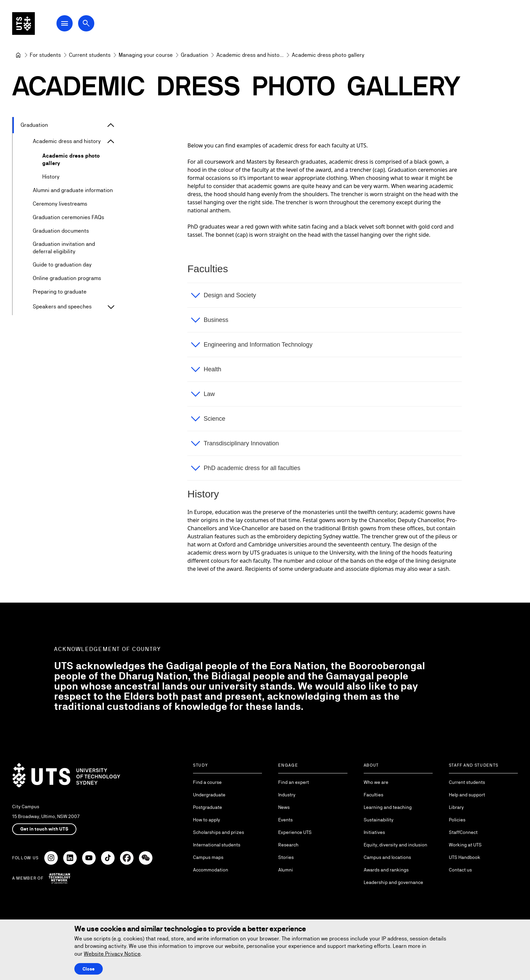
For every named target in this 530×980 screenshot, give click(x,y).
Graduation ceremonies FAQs (68, 217)
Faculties (374, 795)
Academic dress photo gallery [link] (328, 55)
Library (456, 807)
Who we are (376, 782)
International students (217, 845)
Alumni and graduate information (73, 190)
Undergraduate (209, 795)
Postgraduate (208, 807)
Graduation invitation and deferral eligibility (64, 248)
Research (288, 845)
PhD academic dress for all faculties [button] (252, 468)
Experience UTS (295, 832)
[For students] (45, 55)
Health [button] (212, 369)
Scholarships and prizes (219, 832)
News (284, 807)
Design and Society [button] (230, 295)
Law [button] (209, 394)
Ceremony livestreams (60, 204)
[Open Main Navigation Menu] (69, 24)
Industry (287, 795)
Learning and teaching (388, 807)
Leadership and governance (393, 882)
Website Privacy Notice (112, 954)
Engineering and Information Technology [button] (258, 345)
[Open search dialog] (91, 24)
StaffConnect (463, 832)
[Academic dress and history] (250, 55)
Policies (457, 820)
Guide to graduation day (62, 265)
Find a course (207, 782)
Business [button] (216, 320)
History (51, 177)
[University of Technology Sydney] (18, 55)
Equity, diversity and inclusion (395, 845)
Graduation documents (61, 231)
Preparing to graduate (60, 292)
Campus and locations (387, 857)
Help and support (467, 795)
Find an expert (294, 782)
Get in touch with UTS (44, 829)
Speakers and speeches (62, 307)
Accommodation (211, 870)
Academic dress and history (67, 141)
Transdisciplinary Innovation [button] (241, 443)
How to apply (207, 820)
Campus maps (208, 857)
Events (285, 820)
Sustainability (379, 820)
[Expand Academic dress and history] (111, 141)
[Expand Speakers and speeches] (111, 307)
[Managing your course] (146, 55)
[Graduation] (195, 55)
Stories (286, 857)
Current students (467, 782)
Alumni (286, 870)
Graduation (34, 125)
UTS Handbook (465, 857)
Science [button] (214, 419)
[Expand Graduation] (111, 125)
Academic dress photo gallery (71, 159)
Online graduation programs (67, 278)
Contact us (460, 870)
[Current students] (90, 55)
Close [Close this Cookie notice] (89, 969)
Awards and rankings (386, 870)
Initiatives (374, 832)
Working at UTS (465, 845)
